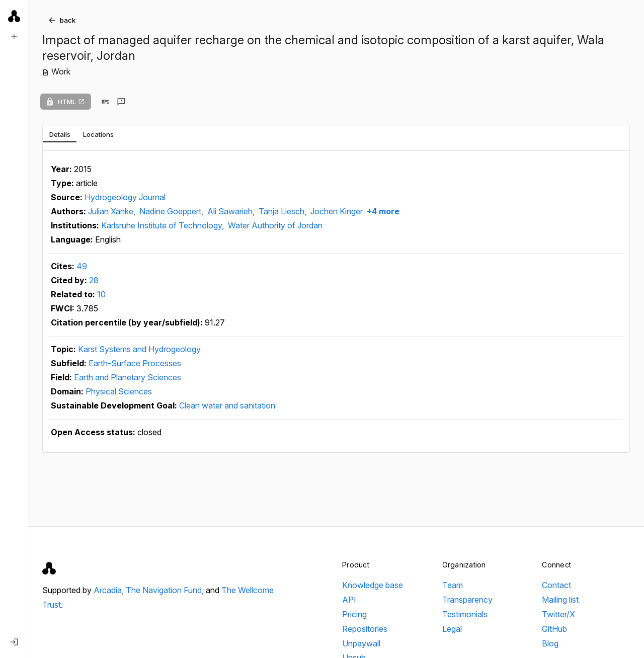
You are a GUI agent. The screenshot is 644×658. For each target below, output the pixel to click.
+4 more (382, 211)
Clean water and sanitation (227, 405)
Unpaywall (361, 643)
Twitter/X (558, 614)
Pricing (354, 614)
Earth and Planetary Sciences (128, 377)
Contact (556, 585)
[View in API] (105, 102)
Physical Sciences (119, 391)
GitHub (554, 629)
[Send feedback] (121, 102)
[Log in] (14, 642)
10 (101, 294)
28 (94, 280)
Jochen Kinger (337, 211)
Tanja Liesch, (284, 211)
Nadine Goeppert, (172, 211)
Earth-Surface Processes (135, 363)
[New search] (14, 36)
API (349, 600)
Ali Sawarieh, (232, 211)
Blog (550, 643)
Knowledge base (373, 585)
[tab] (60, 134)
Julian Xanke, (113, 211)
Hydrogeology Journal (125, 197)
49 (82, 266)
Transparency (467, 600)
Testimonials (465, 614)
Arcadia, (110, 590)
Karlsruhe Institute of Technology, (164, 225)
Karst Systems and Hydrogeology (139, 349)
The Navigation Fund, (166, 590)
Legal (452, 629)
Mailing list (560, 600)
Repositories (365, 629)
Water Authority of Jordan (275, 225)
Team (453, 585)
